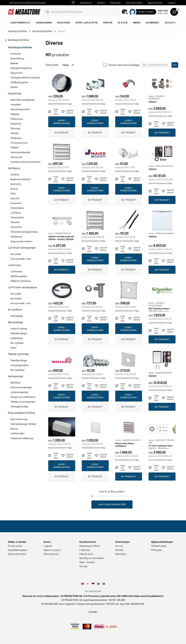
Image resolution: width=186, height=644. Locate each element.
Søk (175, 65)
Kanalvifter (16, 203)
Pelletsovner (17, 119)
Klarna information (17, 554)
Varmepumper (16, 376)
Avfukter (15, 174)
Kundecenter (86, 3)
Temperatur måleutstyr (22, 438)
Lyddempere (17, 338)
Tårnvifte (15, 222)
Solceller (15, 133)
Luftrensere (14, 265)
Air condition (15, 309)
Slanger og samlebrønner (23, 397)
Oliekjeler (15, 114)
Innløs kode (115, 3)
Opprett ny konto (155, 3)
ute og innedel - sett (21, 303)
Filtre (13, 194)
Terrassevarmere (19, 143)
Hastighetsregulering (21, 68)
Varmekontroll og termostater (26, 162)
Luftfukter (16, 213)
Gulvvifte (15, 198)
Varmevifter (16, 227)
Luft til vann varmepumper (22, 287)
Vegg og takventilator (21, 241)
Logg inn (172, 3)
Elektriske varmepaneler (22, 100)
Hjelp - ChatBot (87, 562)
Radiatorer (16, 124)
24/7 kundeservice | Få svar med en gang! (27, 3)
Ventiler (14, 87)
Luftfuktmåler (17, 433)
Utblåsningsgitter (19, 82)
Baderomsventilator (21, 179)
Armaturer (16, 54)
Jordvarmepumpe (19, 392)
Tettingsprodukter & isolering (25, 77)
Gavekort (101, 3)
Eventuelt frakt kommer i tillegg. (60, 125)
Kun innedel (16, 298)
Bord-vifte (16, 184)
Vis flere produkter (112, 504)
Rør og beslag (15, 322)
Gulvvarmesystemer (20, 109)
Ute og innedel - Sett (21, 259)
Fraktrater (85, 550)
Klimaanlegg (17, 316)
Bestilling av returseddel (91, 558)
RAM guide (156, 550)
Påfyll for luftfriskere (21, 281)
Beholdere (15, 382)
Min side (83, 566)
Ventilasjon (14, 168)
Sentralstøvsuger (19, 419)
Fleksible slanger (19, 333)
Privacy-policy (15, 546)
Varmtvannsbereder (20, 152)
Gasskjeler (16, 104)
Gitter (13, 348)
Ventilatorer (16, 236)
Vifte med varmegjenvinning (24, 232)
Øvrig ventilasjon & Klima (21, 413)
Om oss (119, 546)
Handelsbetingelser (17, 550)
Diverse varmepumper (21, 387)
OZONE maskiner (19, 276)
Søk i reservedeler (134, 3)
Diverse (14, 63)
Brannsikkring (17, 58)
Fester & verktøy (19, 329)
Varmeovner (16, 157)
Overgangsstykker (20, 365)
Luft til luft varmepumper (22, 248)
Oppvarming (15, 93)
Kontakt (119, 550)
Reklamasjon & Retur (90, 546)
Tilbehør (15, 147)
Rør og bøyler (17, 343)
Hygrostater (17, 73)
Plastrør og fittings (18, 354)
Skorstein (15, 128)
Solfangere (16, 138)
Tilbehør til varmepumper (23, 402)
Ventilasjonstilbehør (20, 47)
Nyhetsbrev (121, 554)
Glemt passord (51, 554)
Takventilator (17, 208)
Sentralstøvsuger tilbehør (23, 424)
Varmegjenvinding (19, 406)
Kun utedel (16, 254)
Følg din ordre (86, 554)
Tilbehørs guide (159, 546)
